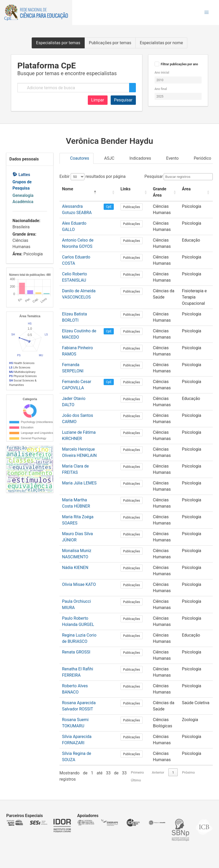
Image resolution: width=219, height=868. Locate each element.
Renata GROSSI (76, 652)
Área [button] (179, 189)
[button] (207, 12)
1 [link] (173, 772)
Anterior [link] (158, 772)
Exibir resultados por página (93, 176)
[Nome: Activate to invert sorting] (80, 192)
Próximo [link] (188, 772)
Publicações (129, 207)
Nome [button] (68, 189)
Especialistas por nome (161, 43)
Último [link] (136, 780)
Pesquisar (123, 100)
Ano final (161, 89)
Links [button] (123, 189)
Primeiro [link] (137, 772)
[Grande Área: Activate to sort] (157, 192)
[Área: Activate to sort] (192, 192)
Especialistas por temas (58, 43)
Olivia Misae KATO (79, 584)
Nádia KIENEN (75, 568)
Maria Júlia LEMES (79, 483)
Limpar (98, 100)
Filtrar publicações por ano (180, 64)
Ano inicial (162, 73)
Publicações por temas (110, 43)
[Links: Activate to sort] (129, 192)
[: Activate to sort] (107, 192)
